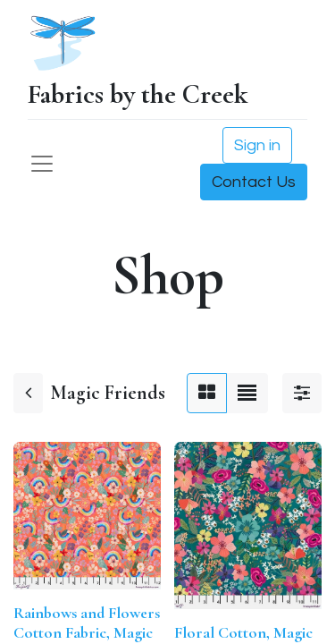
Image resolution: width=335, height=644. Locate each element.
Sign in (257, 145)
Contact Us (254, 182)
